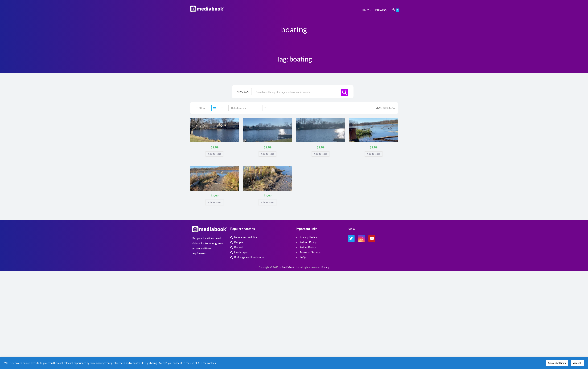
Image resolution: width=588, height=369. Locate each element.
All (393, 108)
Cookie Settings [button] (557, 363)
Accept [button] (577, 363)
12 (384, 108)
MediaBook (288, 267)
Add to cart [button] (214, 154)
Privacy (325, 267)
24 (389, 108)
